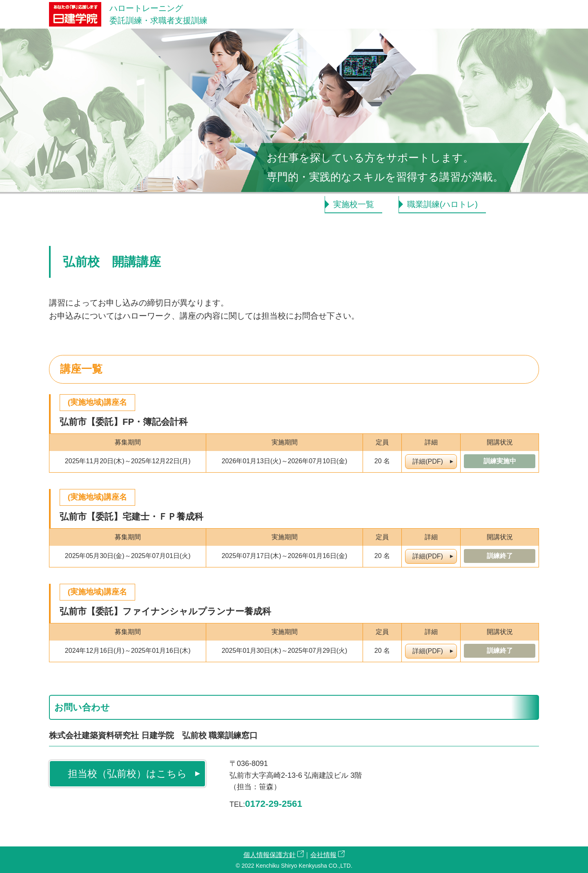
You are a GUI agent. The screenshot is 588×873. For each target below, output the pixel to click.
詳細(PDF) (428, 461)
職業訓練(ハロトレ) (442, 204)
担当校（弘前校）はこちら (127, 774)
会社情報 (323, 855)
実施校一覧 (354, 204)
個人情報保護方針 (269, 855)
